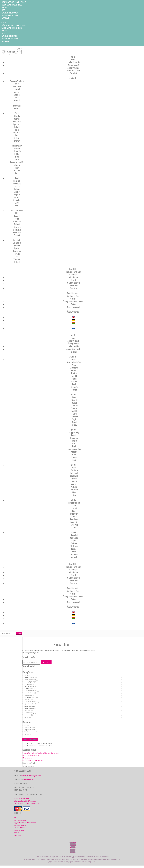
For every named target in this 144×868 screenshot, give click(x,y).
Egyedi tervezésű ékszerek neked (26, 823)
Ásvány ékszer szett (73, 70)
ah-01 (74, 359)
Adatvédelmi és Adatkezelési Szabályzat (28, 804)
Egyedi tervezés (73, 293)
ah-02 (73, 394)
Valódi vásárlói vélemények (12, 5)
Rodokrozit (17, 221)
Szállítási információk (10, 13)
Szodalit (17, 245)
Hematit (17, 148)
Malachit (17, 197)
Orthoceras (74, 285)
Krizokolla (17, 181)
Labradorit (17, 183)
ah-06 (73, 532)
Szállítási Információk (22, 799)
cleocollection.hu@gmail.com (31, 776)
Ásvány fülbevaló (74, 62)
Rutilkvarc (17, 232)
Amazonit (17, 89)
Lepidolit (17, 192)
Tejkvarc (17, 248)
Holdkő (17, 154)
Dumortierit (17, 121)
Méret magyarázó (74, 307)
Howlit (17, 157)
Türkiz (17, 256)
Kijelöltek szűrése (30, 739)
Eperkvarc (17, 124)
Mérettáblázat (19, 830)
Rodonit (17, 224)
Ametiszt (17, 92)
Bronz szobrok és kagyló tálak (33, 760)
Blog (3, 10)
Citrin (17, 113)
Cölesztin (17, 116)
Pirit (17, 213)
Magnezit (17, 194)
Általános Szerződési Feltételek (25, 801)
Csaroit (17, 119)
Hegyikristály (17, 146)
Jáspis (17, 159)
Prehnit (17, 216)
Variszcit (17, 262)
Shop (73, 59)
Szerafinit (17, 240)
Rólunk (4, 7)
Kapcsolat (5, 18)
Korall (17, 178)
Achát (17, 84)
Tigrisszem (17, 251)
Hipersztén (17, 151)
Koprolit (74, 280)
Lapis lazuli (17, 186)
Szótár (73, 304)
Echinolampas (73, 277)
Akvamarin (17, 86)
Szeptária (73, 288)
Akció (73, 57)
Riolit (17, 219)
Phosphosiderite (17, 210)
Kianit (17, 173)
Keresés (46, 662)
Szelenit (17, 235)
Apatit (17, 97)
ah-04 (73, 465)
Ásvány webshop (73, 312)
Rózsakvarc (17, 227)
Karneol (17, 170)
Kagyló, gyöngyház (17, 162)
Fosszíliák (74, 73)
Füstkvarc (17, 132)
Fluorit (17, 130)
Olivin (17, 203)
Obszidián (17, 200)
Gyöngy (17, 141)
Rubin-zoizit (17, 230)
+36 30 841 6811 (30, 780)
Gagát (17, 135)
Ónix (17, 205)
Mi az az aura (27, 758)
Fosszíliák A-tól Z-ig (74, 272)
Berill (17, 103)
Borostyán (17, 106)
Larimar (17, 189)
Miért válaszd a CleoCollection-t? (14, 2)
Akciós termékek (20, 820)
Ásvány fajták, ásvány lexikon (73, 301)
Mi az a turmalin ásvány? (31, 755)
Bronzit (17, 108)
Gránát (17, 138)
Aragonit (17, 100)
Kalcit (17, 168)
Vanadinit (17, 259)
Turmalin (17, 254)
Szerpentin (17, 243)
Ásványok (73, 78)
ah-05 (74, 500)
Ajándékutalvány (73, 296)
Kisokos (73, 299)
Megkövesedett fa (74, 283)
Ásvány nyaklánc (73, 68)
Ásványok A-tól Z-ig (17, 81)
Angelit (17, 95)
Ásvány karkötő (74, 65)
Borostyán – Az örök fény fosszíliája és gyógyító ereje (41, 753)
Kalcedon (17, 165)
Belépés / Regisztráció (10, 15)
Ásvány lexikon (20, 828)
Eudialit (17, 127)
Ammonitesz (74, 274)
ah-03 (73, 430)
